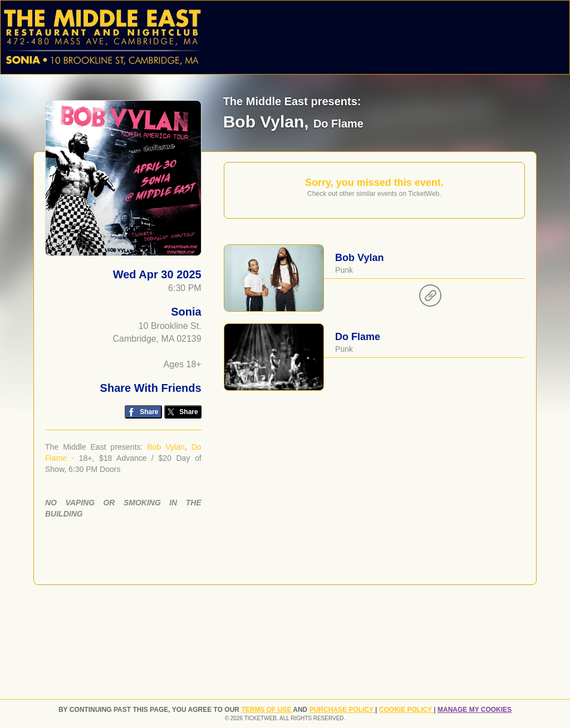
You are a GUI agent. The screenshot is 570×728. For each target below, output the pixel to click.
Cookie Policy (406, 710)
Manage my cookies (475, 710)
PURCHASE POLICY (342, 710)
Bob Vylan (166, 447)
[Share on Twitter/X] (183, 412)
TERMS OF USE (267, 710)
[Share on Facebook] (143, 412)
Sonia (186, 312)
